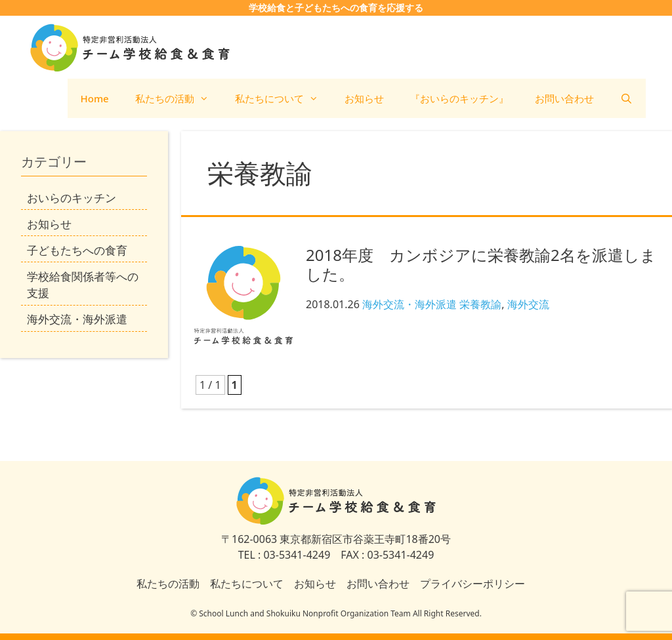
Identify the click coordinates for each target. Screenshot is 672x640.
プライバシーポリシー (472, 584)
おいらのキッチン (72, 198)
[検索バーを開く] (626, 98)
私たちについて (283, 98)
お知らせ (364, 98)
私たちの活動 (178, 98)
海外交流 (528, 304)
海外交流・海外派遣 (409, 304)
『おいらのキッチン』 (459, 98)
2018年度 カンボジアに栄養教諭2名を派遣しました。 (481, 264)
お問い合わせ (564, 98)
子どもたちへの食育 (77, 250)
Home (95, 98)
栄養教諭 (480, 304)
